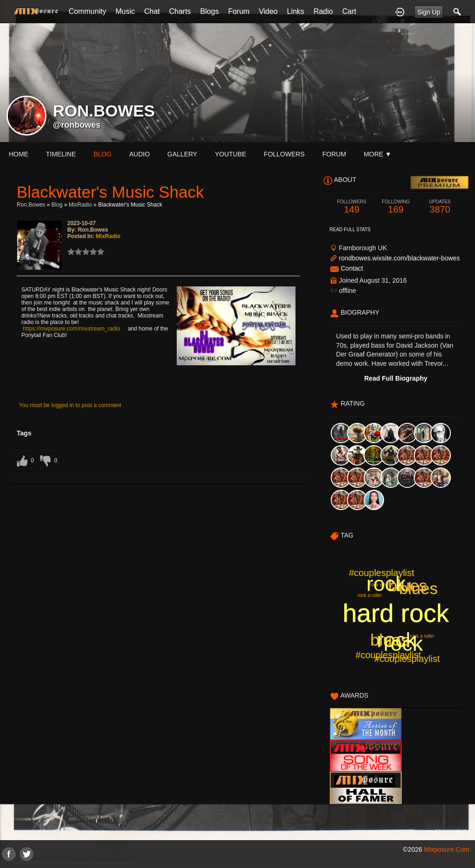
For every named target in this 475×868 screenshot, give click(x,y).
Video (268, 11)
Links (296, 11)
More (378, 154)
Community (87, 11)
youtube (231, 154)
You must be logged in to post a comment (70, 405)
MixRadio (80, 205)
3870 (440, 207)
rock (386, 584)
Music (125, 11)
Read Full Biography (396, 378)
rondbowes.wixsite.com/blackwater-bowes (399, 258)
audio (139, 154)
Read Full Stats (350, 230)
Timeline (61, 154)
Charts (180, 11)
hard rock (396, 613)
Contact (352, 268)
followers (284, 154)
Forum (239, 11)
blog (103, 154)
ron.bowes (31, 205)
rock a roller (422, 636)
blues (408, 586)
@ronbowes (77, 125)
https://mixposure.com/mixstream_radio (71, 329)
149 (352, 207)
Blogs (210, 11)
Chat (152, 11)
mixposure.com (447, 849)
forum (334, 154)
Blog (57, 205)
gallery (182, 154)
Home (19, 154)
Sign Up (429, 12)
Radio (323, 11)
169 (396, 207)
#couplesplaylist (388, 655)
